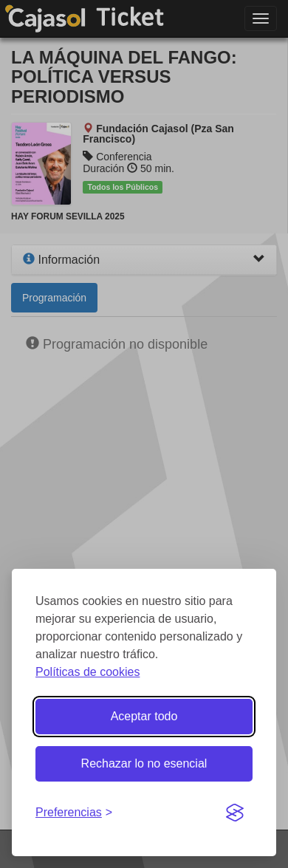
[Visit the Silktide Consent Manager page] (235, 813)
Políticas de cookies (88, 672)
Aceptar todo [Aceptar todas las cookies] (144, 716)
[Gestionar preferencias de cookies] (74, 813)
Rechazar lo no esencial (144, 763)
